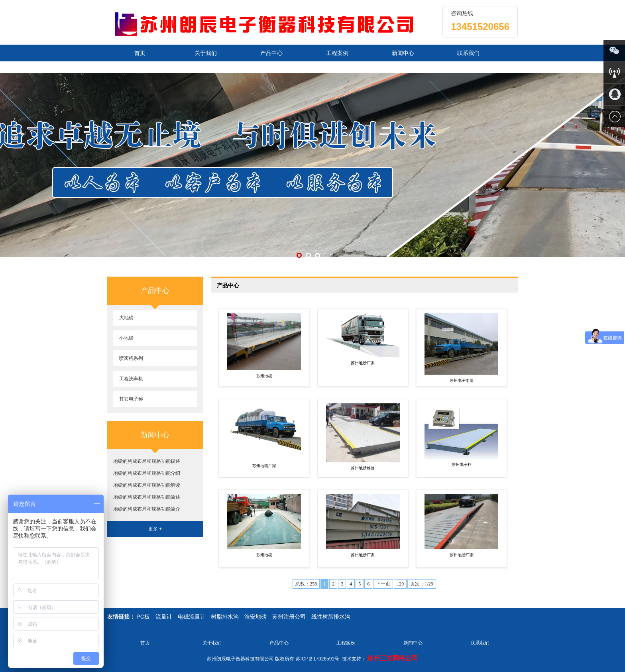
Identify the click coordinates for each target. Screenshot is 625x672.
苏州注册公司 (289, 617)
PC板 (143, 617)
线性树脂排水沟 (331, 617)
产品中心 (271, 53)
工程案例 (337, 53)
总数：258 (306, 584)
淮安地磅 (256, 617)
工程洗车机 (131, 379)
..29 (400, 584)
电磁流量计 (192, 617)
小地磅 (126, 338)
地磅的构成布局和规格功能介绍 (147, 473)
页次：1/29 (422, 584)
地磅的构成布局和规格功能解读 (147, 485)
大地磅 (126, 318)
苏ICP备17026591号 (317, 659)
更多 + (155, 529)
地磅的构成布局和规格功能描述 (147, 461)
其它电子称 (131, 399)
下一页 (383, 584)
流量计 (164, 617)
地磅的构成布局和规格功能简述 (147, 497)
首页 (140, 53)
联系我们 (468, 53)
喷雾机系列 (131, 358)
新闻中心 (403, 53)
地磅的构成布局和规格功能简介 (147, 509)
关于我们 (206, 53)
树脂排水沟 (225, 617)
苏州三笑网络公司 (393, 658)
